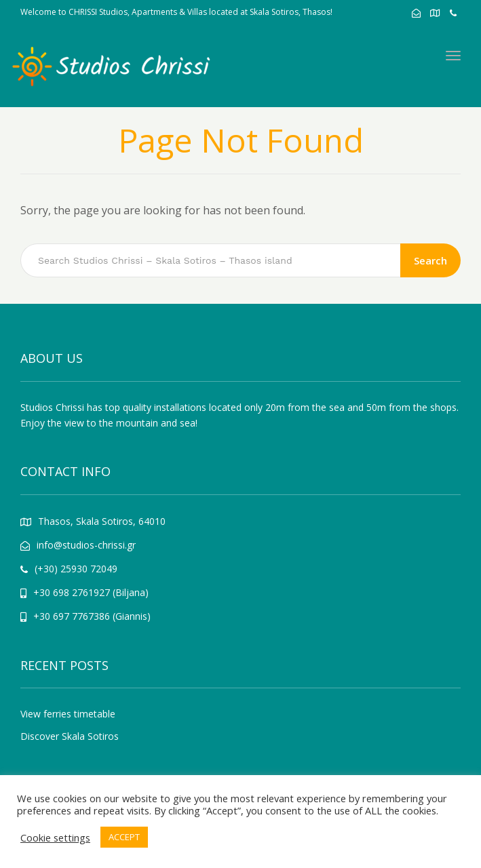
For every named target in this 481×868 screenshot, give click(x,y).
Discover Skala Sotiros (70, 736)
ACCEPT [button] (124, 837)
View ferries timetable (68, 714)
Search (430, 260)
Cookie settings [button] (55, 837)
